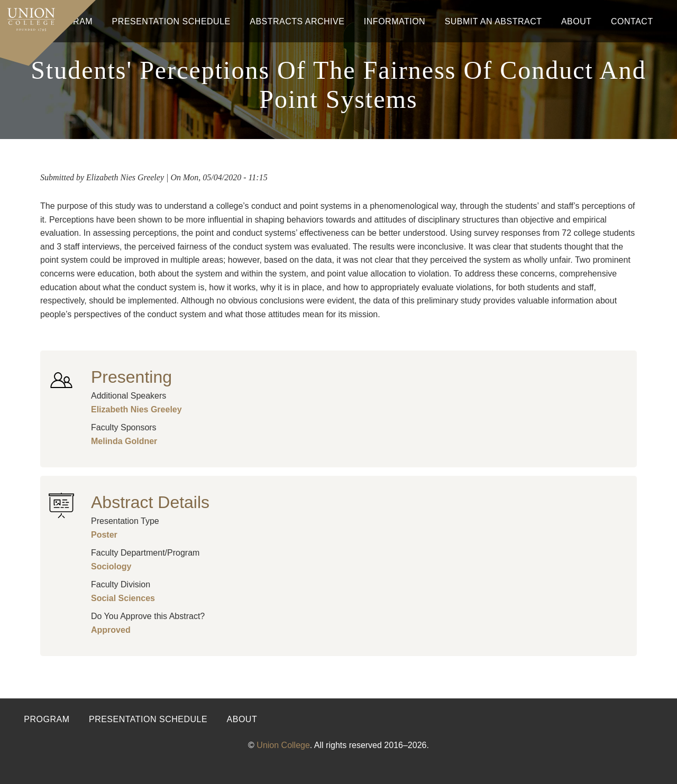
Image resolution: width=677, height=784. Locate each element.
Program (47, 719)
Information (395, 21)
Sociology (111, 566)
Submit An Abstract (493, 21)
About (577, 21)
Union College (283, 745)
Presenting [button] (131, 377)
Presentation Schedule (171, 21)
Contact (632, 21)
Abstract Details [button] (150, 502)
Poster (104, 535)
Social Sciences (123, 598)
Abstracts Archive (297, 21)
